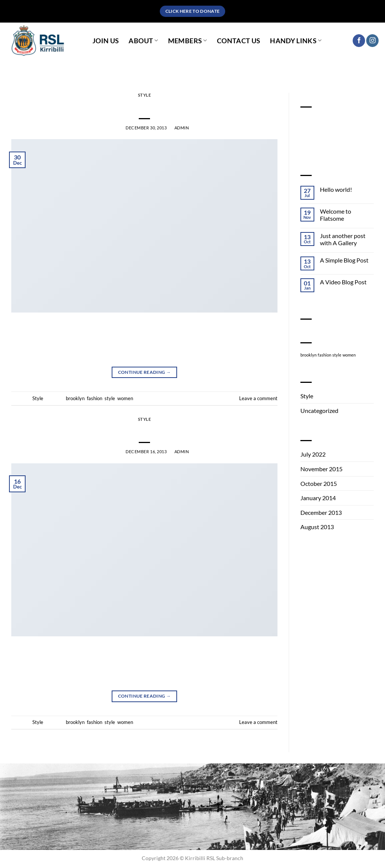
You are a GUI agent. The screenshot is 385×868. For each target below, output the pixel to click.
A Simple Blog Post (344, 260)
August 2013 (317, 527)
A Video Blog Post (343, 282)
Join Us (106, 41)
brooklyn (75, 398)
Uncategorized (319, 410)
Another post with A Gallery (144, 429)
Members (188, 41)
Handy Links (296, 41)
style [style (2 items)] (337, 355)
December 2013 (321, 512)
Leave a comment (258, 398)
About (143, 41)
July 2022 (313, 454)
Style (145, 95)
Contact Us (239, 41)
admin (182, 128)
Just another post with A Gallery (343, 239)
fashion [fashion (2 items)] (324, 355)
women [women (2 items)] (349, 355)
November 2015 (321, 469)
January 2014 (318, 498)
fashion (95, 398)
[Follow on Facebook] (359, 41)
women (125, 398)
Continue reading (145, 372)
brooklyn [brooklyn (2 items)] (308, 355)
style (110, 398)
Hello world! (336, 189)
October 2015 (319, 483)
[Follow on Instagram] (372, 41)
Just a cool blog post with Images (144, 106)
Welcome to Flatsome (336, 215)
